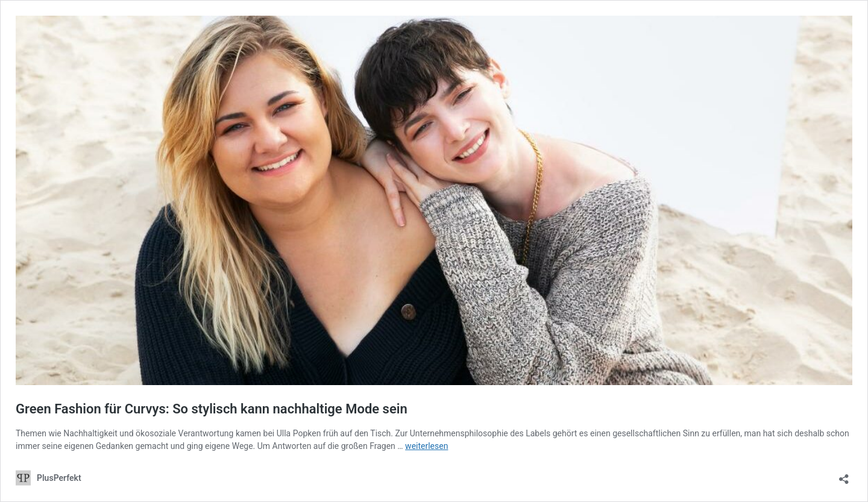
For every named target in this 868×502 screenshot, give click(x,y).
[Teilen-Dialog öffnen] (844, 475)
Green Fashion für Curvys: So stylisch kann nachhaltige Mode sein (212, 409)
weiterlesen (426, 446)
